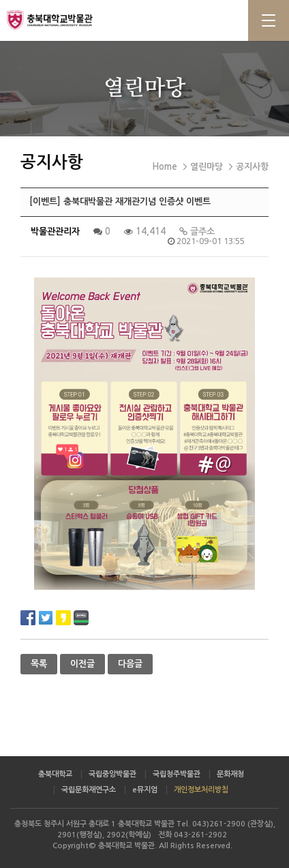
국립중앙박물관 (112, 774)
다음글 (130, 664)
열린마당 (207, 167)
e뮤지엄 (145, 790)
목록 (39, 664)
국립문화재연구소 (89, 790)
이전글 (82, 664)
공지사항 (252, 167)
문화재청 (230, 774)
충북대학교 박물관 (68, 20)
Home (165, 167)
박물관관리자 (55, 231)
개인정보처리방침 (201, 790)
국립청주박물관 (177, 774)
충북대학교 (55, 774)
